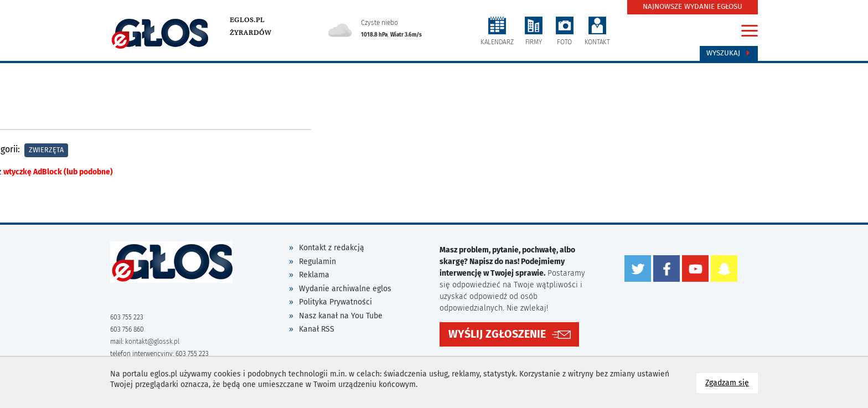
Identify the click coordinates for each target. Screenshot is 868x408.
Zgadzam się (732, 382)
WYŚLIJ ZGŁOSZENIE (497, 334)
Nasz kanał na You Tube (341, 316)
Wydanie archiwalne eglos (345, 289)
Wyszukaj (729, 53)
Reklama (314, 275)
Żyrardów (250, 33)
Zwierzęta (46, 150)
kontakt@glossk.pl (152, 342)
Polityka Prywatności (335, 302)
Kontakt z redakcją (332, 248)
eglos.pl (247, 20)
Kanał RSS (317, 329)
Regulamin (317, 262)
